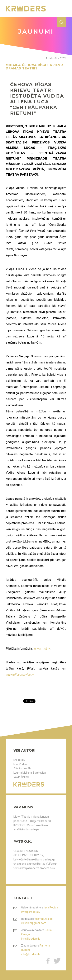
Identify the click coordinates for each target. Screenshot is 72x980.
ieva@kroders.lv (31, 912)
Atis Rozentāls (22, 768)
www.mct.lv (42, 649)
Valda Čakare (22, 777)
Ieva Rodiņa (20, 764)
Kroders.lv (19, 760)
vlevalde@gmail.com (34, 923)
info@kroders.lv (31, 939)
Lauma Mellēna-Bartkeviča (30, 773)
